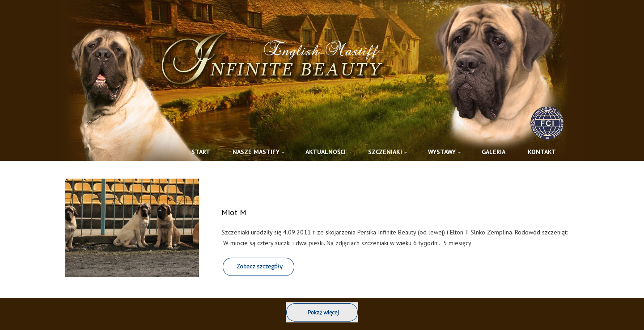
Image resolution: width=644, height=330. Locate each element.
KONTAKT (542, 152)
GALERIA (494, 152)
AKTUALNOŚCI (326, 152)
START (201, 152)
